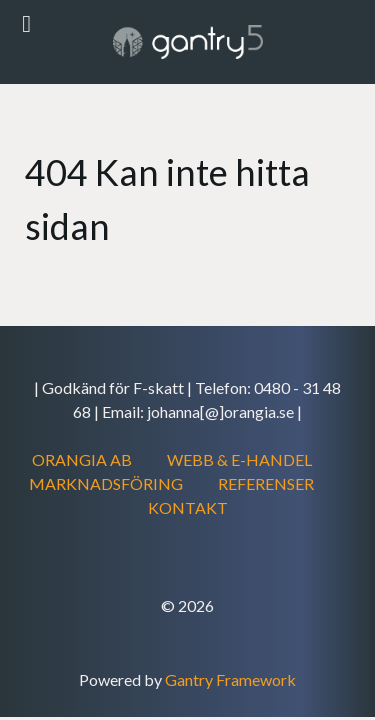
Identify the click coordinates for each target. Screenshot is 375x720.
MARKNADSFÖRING (106, 483)
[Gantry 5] (187, 42)
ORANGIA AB (82, 459)
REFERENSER (266, 483)
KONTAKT (188, 507)
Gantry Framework (230, 679)
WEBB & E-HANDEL (239, 459)
